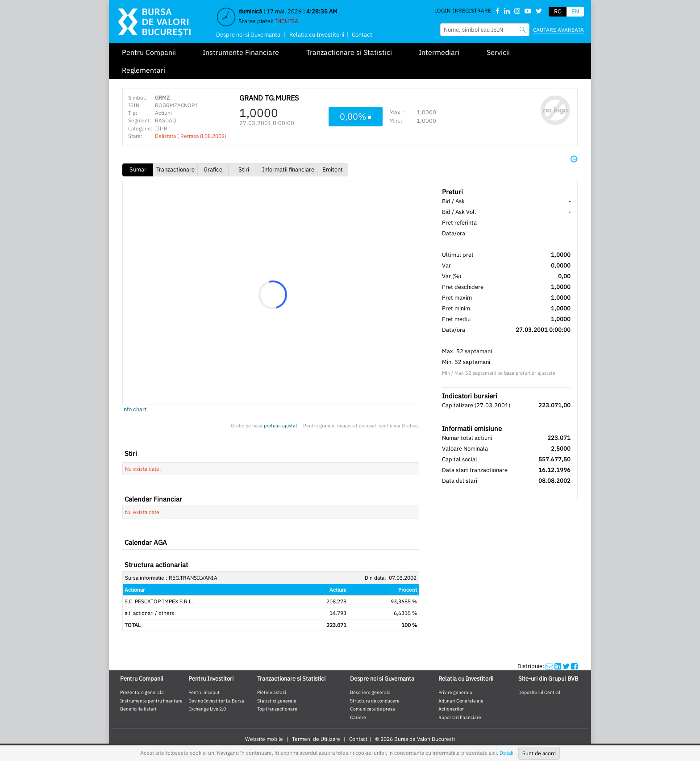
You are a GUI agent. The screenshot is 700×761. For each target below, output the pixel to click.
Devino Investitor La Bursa (216, 701)
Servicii (498, 52)
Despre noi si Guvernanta (248, 35)
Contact (362, 35)
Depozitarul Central (539, 692)
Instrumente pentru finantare (151, 701)
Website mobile (264, 739)
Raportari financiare (460, 717)
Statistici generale (277, 701)
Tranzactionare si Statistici (349, 52)
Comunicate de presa (373, 709)
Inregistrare (472, 10)
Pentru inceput (204, 692)
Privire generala (455, 692)
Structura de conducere (375, 701)
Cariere (358, 717)
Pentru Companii (149, 52)
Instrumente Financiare (241, 52)
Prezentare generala (142, 692)
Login (442, 10)
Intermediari (439, 52)
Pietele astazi (272, 692)
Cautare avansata (558, 30)
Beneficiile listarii (139, 709)
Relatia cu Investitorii (317, 35)
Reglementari (144, 70)
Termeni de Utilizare (316, 739)
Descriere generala (370, 692)
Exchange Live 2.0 (207, 709)
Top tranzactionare (277, 709)
